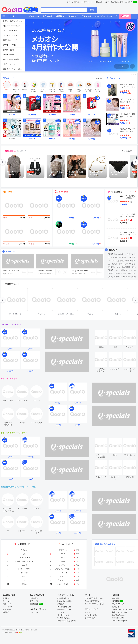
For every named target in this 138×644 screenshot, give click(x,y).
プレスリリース (118, 604)
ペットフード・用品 (11, 59)
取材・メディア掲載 (120, 612)
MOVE (10, 151)
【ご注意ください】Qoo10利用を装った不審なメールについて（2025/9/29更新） (122, 267)
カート (90, 2)
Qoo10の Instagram (120, 621)
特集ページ (10, 251)
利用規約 (61, 604)
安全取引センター (64, 615)
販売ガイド (34, 601)
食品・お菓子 (8, 55)
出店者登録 (34, 598)
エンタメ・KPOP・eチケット (14, 69)
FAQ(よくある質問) (65, 601)
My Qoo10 (79, 2)
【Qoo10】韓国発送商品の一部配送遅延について (122, 257)
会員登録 (6, 598)
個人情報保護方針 (64, 607)
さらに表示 (99, 78)
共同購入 (10, 192)
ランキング (8, 78)
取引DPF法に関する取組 (67, 621)
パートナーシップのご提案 (122, 610)
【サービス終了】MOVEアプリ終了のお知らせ (122, 264)
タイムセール (113, 78)
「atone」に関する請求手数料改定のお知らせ (122, 261)
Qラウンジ (34, 612)
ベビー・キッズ (9, 64)
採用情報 (116, 601)
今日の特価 (63, 192)
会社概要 (116, 598)
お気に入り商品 (91, 615)
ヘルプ (107, 2)
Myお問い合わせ (64, 598)
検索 (92, 10)
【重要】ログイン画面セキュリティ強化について (122, 270)
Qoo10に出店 (116, 2)
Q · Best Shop (117, 192)
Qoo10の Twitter (118, 618)
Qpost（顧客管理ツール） (95, 601)
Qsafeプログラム (64, 618)
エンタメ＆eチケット (108, 544)
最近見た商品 (90, 618)
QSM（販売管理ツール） (94, 598)
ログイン (70, 2)
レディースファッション (13, 21)
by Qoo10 (21, 151)
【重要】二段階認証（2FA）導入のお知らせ (122, 273)
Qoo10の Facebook (119, 615)
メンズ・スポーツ (10, 35)
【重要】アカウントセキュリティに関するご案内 (122, 277)
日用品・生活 (8, 50)
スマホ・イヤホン (10, 45)
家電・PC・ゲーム (10, 40)
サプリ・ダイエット (11, 31)
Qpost (100, 2)
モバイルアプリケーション (95, 604)
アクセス (61, 612)
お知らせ (113, 250)
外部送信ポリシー (64, 610)
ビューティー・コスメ (12, 26)
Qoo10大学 (128, 2)
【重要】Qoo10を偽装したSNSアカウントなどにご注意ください (122, 254)
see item (104, 332)
